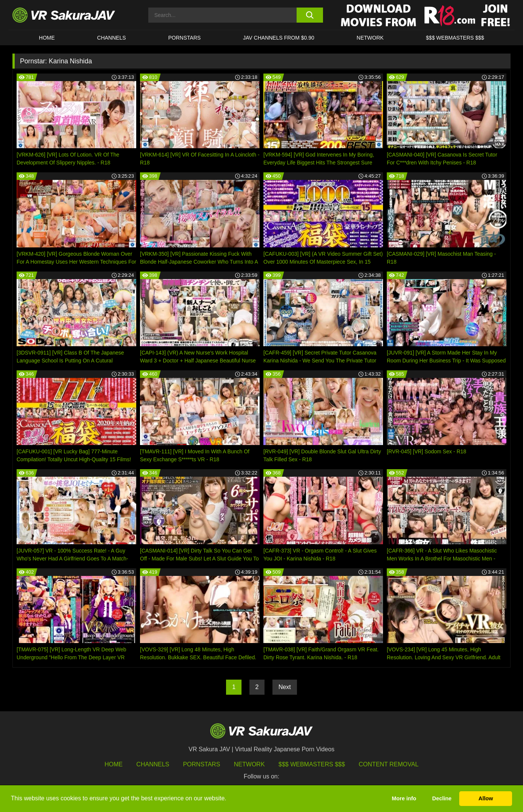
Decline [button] (442, 798)
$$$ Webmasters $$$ (312, 764)
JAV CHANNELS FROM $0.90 (279, 38)
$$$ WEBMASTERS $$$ (455, 38)
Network (370, 38)
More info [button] (404, 798)
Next (285, 687)
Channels (111, 38)
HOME (47, 38)
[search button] (310, 15)
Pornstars (185, 38)
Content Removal (389, 764)
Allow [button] (486, 798)
